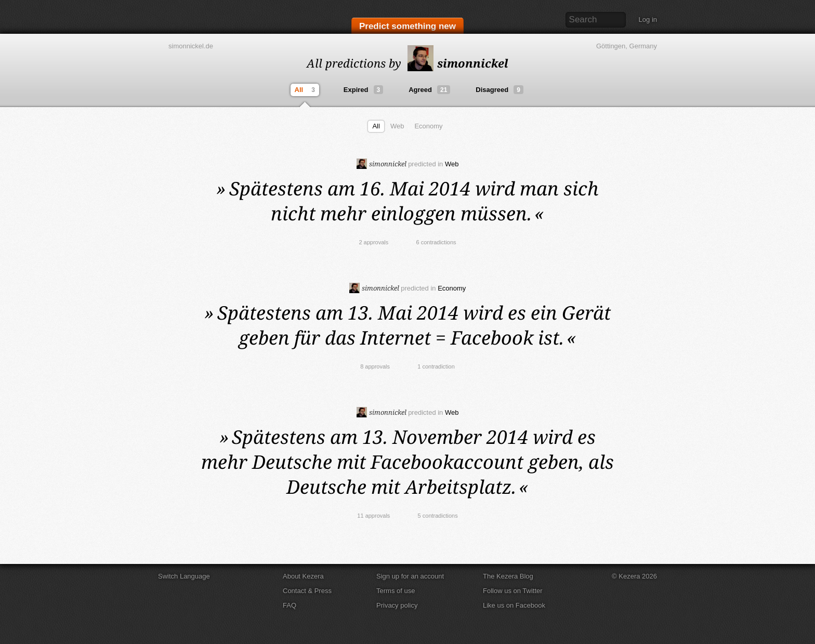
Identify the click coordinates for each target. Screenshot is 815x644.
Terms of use (396, 591)
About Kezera (303, 576)
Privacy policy (397, 605)
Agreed (429, 90)
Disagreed (499, 90)
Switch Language (184, 576)
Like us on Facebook (514, 605)
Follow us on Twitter (513, 591)
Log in (648, 19)
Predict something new (407, 27)
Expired (363, 90)
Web (397, 126)
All (306, 90)
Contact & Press (307, 591)
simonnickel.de (191, 46)
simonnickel (458, 63)
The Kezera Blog (508, 576)
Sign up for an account (410, 576)
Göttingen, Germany (627, 46)
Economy (428, 126)
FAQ (290, 605)
